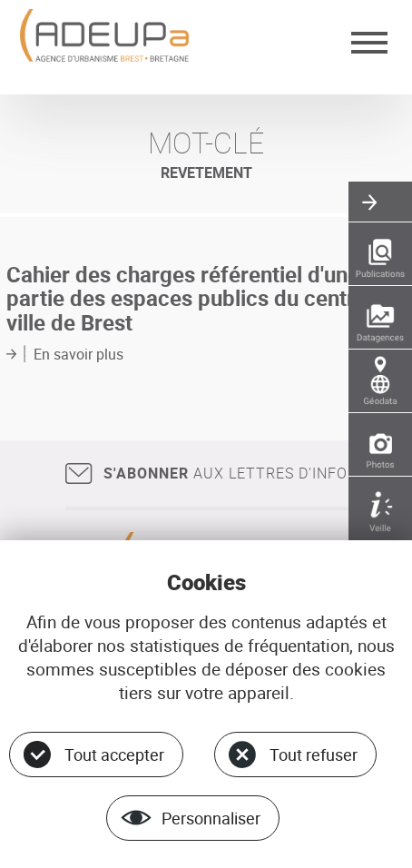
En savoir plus (78, 354)
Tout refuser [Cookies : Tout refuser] (314, 755)
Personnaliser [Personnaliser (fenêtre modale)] (211, 818)
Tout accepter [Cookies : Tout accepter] (114, 755)
